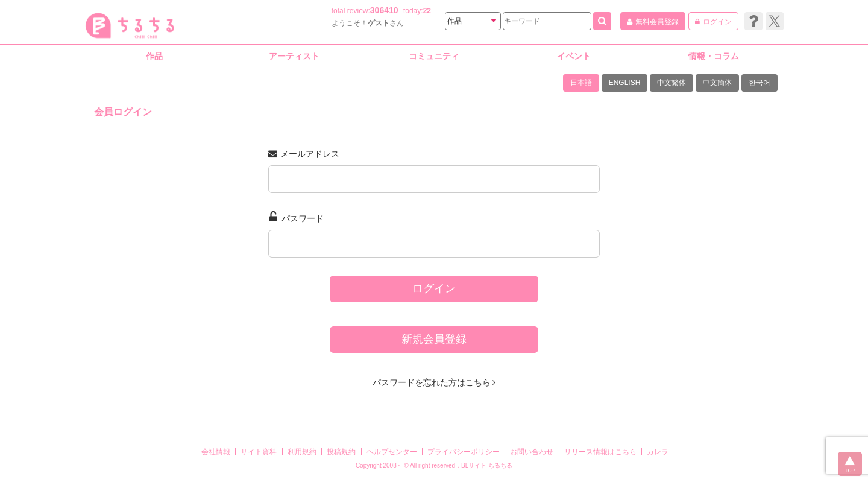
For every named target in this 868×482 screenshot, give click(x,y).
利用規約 (302, 452)
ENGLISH (625, 83)
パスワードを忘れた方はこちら (434, 382)
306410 (384, 10)
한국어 (759, 83)
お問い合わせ (532, 452)
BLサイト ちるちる (487, 465)
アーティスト (294, 56)
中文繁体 (671, 83)
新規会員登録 (434, 339)
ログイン (434, 288)
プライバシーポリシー (464, 452)
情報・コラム (714, 56)
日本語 (581, 83)
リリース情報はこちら (600, 452)
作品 (154, 56)
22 (427, 11)
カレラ (658, 452)
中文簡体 (717, 83)
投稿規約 (341, 452)
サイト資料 (259, 452)
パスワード (297, 217)
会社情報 (216, 452)
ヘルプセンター (392, 452)
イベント (574, 56)
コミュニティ (434, 56)
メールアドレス (304, 154)
